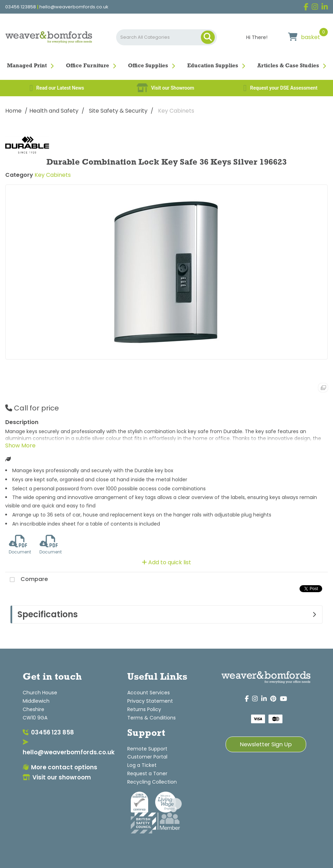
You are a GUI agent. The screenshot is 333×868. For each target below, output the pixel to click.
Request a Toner (147, 773)
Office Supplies (148, 66)
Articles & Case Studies (288, 66)
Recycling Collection (152, 782)
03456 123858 (21, 7)
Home (13, 111)
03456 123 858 (48, 732)
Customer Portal (147, 757)
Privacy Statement (150, 701)
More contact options (60, 767)
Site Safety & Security (118, 111)
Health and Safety (54, 111)
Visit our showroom (57, 777)
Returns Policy (144, 709)
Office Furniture (88, 66)
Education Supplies (213, 66)
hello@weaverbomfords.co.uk (74, 7)
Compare (27, 580)
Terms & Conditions (152, 718)
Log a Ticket (142, 765)
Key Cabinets (176, 111)
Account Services (149, 693)
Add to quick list (166, 562)
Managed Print (27, 66)
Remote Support (147, 749)
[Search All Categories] (166, 37)
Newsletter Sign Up (266, 744)
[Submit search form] (208, 37)
